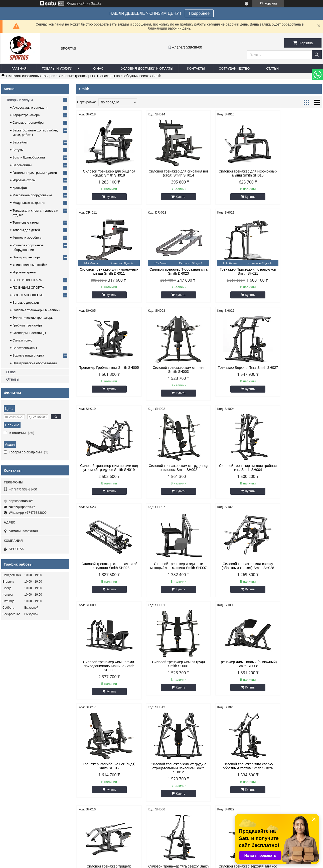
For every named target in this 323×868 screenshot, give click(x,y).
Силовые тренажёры (76, 76)
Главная (19, 68)
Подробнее (199, 13)
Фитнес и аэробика (27, 237)
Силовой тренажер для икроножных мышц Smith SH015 (230, 173)
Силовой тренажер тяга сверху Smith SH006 (230, 676)
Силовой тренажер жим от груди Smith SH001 (106, 574)
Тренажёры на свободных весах (122, 76)
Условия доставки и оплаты (147, 68)
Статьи (272, 68)
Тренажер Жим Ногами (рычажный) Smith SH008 (168, 574)
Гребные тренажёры (28, 325)
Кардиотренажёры (26, 115)
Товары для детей (26, 230)
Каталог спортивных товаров (32, 76)
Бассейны (20, 142)
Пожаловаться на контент (170, 863)
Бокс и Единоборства (29, 157)
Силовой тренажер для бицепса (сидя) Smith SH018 (106, 173)
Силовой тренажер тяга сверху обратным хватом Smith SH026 (106, 676)
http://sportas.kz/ (21, 501)
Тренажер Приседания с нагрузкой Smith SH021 (168, 271)
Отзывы (13, 379)
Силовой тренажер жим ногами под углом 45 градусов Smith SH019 (168, 372)
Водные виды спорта (28, 355)
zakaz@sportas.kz (22, 507)
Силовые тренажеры (101, 749)
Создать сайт (76, 4)
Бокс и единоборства (183, 755)
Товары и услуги (57, 68)
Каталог (10, 749)
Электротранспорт (26, 257)
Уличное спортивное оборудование (275, 767)
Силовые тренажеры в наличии (36, 310)
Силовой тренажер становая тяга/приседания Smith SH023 (106, 472)
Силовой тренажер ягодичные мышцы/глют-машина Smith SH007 (168, 474)
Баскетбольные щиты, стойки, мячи (194, 742)
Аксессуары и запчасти (30, 108)
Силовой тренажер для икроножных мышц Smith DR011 (293, 173)
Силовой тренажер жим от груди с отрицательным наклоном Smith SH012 (293, 576)
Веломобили (22, 165)
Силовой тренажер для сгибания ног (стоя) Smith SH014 (168, 173)
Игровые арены (24, 272)
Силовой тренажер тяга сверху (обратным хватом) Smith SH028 (230, 472)
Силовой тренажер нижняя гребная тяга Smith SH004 (293, 370)
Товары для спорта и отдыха (270, 755)
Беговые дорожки (26, 303)
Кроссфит (20, 188)
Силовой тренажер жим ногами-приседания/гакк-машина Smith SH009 (292, 474)
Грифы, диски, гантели (102, 755)
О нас (98, 68)
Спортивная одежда (264, 742)
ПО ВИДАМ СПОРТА (28, 288)
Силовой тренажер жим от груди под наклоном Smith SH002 (230, 370)
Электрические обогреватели (35, 363)
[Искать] (317, 55)
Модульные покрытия (29, 203)
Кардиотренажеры (99, 742)
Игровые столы (24, 180)
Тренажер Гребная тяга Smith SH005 (230, 271)
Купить (108, 197)
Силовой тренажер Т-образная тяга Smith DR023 (106, 271)
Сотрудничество (234, 68)
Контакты (196, 68)
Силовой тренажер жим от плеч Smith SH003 (292, 271)
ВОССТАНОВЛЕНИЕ (28, 295)
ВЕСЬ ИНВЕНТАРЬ (27, 280)
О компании (13, 742)
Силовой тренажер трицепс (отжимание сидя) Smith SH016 (168, 676)
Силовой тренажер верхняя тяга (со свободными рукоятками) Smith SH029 (292, 678)
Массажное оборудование (32, 195)
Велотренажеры (25, 348)
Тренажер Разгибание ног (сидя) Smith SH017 (230, 574)
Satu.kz (183, 859)
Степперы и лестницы (29, 333)
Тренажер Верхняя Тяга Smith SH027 (106, 370)
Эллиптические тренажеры (33, 318)
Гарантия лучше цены (21, 774)
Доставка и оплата (18, 755)
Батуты (18, 150)
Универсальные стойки (30, 265)
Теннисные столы (26, 222)
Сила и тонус (22, 340)
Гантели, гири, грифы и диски (35, 173)
